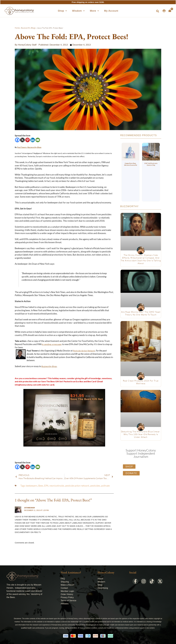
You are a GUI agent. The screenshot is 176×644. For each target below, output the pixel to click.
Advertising (103, 588)
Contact (64, 588)
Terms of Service (68, 600)
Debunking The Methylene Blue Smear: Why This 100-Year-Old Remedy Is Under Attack (141, 434)
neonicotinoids (57, 486)
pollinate (105, 486)
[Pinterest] (28, 140)
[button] (67, 11)
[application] (70, 11)
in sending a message (52, 344)
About (100, 578)
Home (17, 28)
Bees (41, 486)
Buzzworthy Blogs (27, 28)
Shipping (65, 582)
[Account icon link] (164, 11)
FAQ (63, 578)
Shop (100, 585)
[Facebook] (17, 140)
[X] (22, 140)
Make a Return (68, 585)
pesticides (95, 486)
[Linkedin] (33, 140)
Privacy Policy (67, 597)
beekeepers (32, 486)
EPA (46, 486)
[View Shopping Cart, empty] (170, 11)
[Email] (38, 140)
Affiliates (65, 604)
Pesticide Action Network (84, 351)
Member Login (67, 591)
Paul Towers (22, 147)
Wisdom (101, 582)
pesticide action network (77, 486)
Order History (67, 594)
